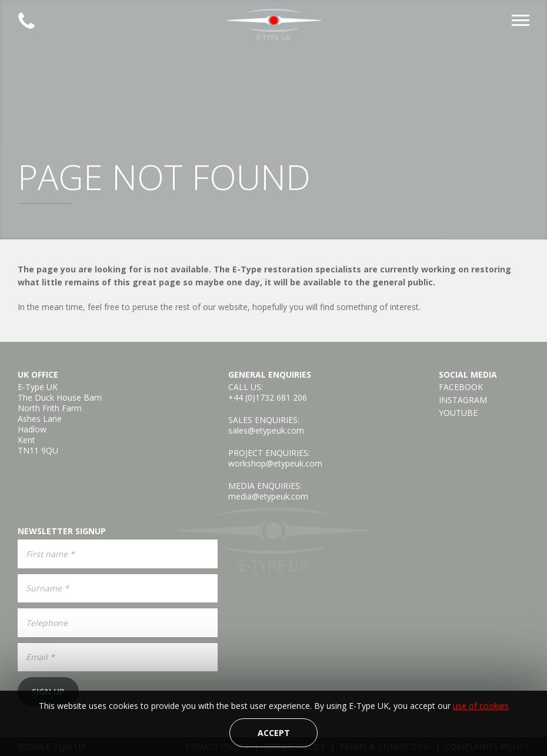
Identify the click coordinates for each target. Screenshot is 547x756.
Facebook (461, 387)
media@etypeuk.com (268, 496)
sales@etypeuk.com (266, 430)
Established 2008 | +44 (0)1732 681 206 (26, 21)
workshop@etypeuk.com (275, 463)
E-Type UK (273, 24)
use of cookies (481, 706)
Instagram (463, 400)
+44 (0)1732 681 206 (268, 397)
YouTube (458, 413)
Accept (274, 733)
